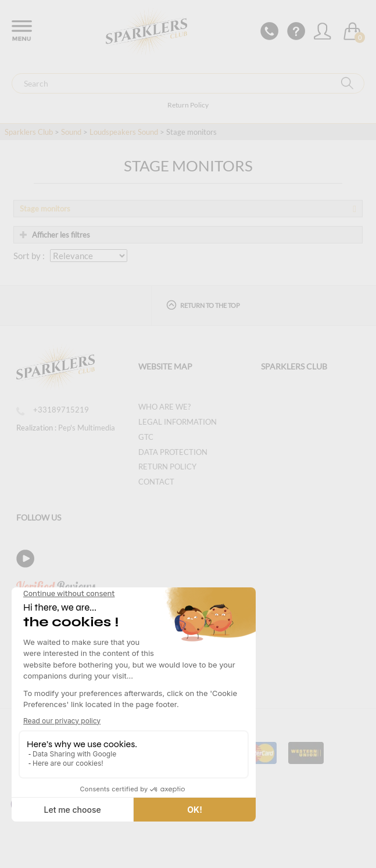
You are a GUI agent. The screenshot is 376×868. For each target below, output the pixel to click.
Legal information (178, 422)
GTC (146, 437)
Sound (71, 132)
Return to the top (203, 305)
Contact (156, 482)
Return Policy (188, 105)
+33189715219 (53, 410)
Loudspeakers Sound (124, 132)
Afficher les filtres (55, 235)
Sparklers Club (29, 132)
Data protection (173, 452)
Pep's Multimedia (87, 428)
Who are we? (164, 407)
